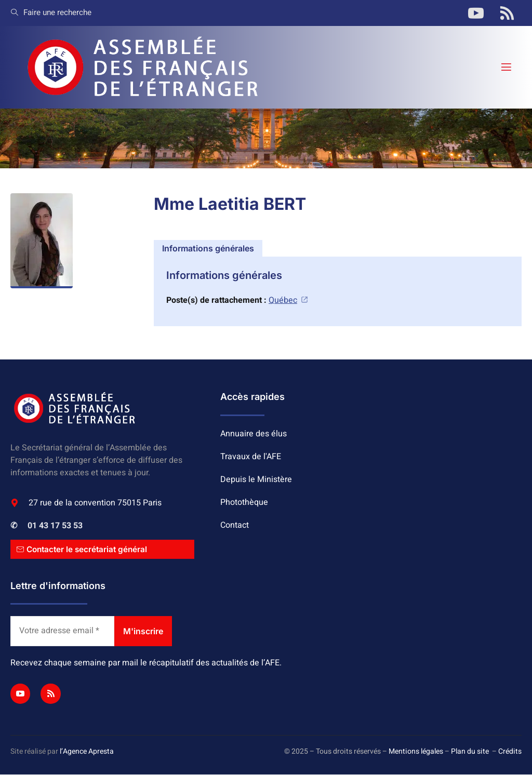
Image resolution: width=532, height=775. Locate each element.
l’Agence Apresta (87, 752)
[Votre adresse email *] (62, 632)
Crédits (510, 752)
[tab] (208, 248)
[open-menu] (506, 67)
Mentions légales (416, 752)
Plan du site (470, 752)
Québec (289, 300)
